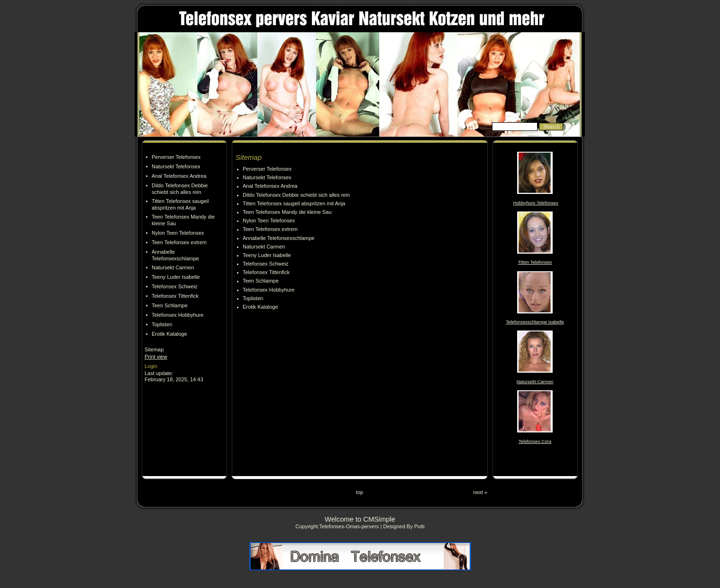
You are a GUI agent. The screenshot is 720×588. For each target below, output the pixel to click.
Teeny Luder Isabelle (176, 277)
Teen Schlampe (170, 305)
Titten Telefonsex (535, 262)
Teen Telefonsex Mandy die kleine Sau (287, 212)
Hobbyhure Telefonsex (536, 203)
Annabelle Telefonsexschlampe (278, 238)
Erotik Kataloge (169, 334)
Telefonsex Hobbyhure (178, 315)
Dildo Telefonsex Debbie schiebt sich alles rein (296, 195)
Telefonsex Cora (535, 441)
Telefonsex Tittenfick (175, 296)
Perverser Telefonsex (176, 157)
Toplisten (162, 324)
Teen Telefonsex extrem (179, 242)
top (360, 492)
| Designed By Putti (402, 526)
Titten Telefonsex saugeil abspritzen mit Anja (294, 203)
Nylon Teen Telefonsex (178, 233)
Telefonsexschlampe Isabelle (535, 322)
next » (480, 492)
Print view (156, 357)
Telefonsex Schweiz (175, 286)
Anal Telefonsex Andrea (179, 176)
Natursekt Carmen (173, 267)
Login (151, 366)
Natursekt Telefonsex (176, 166)
